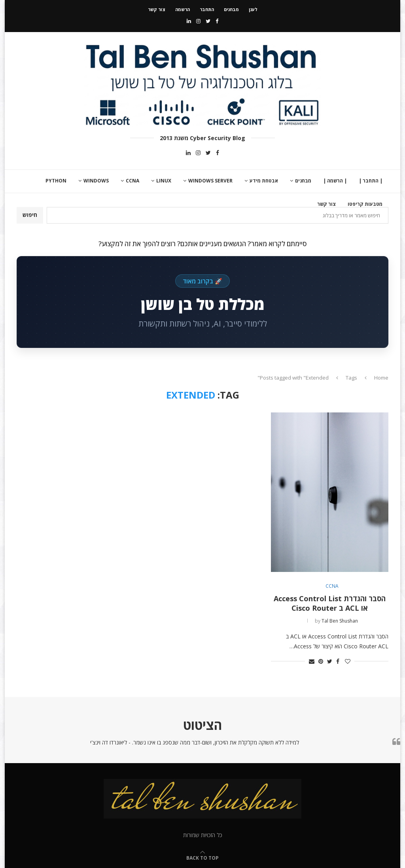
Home (381, 378)
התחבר (207, 9)
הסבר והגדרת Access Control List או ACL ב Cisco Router (330, 603)
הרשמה (183, 9)
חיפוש (30, 215)
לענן (253, 9)
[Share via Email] (312, 661)
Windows (96, 181)
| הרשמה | (335, 181)
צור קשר (157, 9)
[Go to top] (202, 858)
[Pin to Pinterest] (321, 661)
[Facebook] (217, 21)
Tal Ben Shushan (340, 621)
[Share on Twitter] (330, 661)
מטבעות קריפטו (365, 204)
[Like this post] (348, 661)
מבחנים (231, 9)
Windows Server (210, 181)
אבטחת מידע (264, 181)
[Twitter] (208, 21)
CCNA (132, 181)
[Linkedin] (189, 21)
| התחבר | (371, 181)
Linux (164, 181)
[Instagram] (198, 21)
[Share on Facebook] (338, 661)
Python (56, 181)
